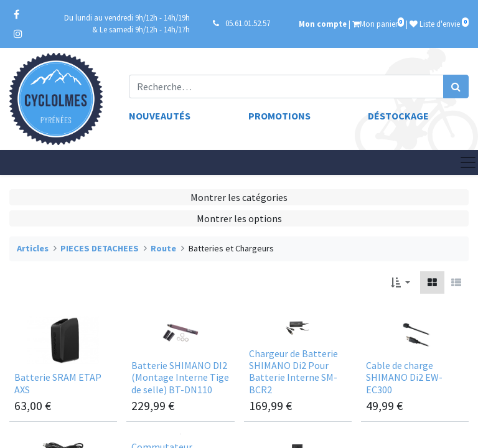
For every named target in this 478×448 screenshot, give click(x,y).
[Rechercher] (456, 86)
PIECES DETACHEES (100, 248)
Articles (33, 248)
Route (163, 248)
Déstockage (398, 116)
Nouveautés (160, 116)
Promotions (279, 116)
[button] (401, 282)
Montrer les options (239, 218)
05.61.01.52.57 (248, 23)
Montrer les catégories (239, 197)
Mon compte (323, 24)
